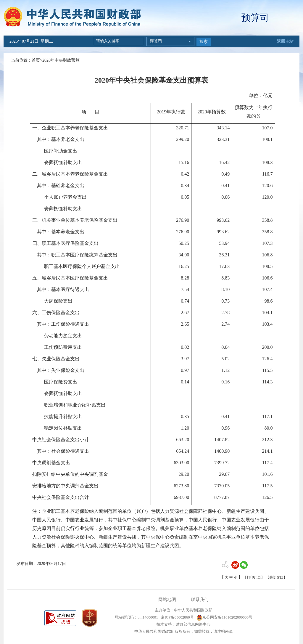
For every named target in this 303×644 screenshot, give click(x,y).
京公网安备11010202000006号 (224, 617)
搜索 (204, 42)
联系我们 (200, 600)
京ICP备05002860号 (177, 617)
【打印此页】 (254, 577)
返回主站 (285, 41)
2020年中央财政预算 (61, 60)
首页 (36, 60)
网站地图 (167, 600)
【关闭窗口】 (276, 577)
